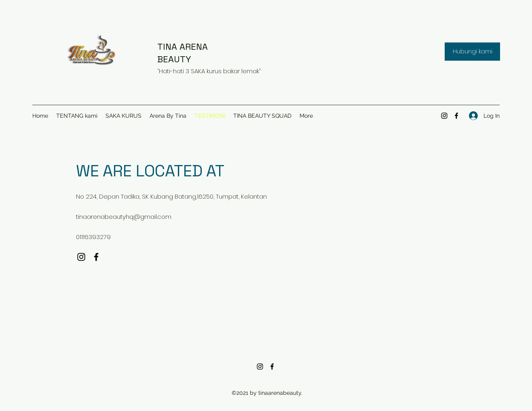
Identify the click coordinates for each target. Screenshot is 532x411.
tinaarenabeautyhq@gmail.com (124, 217)
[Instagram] (444, 116)
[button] (472, 52)
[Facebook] (456, 116)
